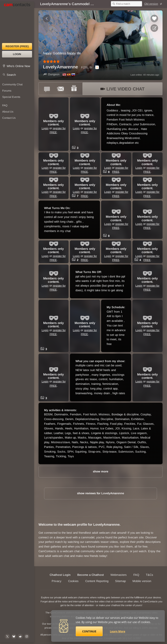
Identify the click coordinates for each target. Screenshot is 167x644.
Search (11, 75)
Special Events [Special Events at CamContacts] (11, 97)
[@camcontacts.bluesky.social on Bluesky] (14, 636)
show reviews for (101, 493)
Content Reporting (97, 581)
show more (101, 471)
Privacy (57, 581)
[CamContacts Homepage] (17, 22)
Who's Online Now (18, 66)
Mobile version (142, 581)
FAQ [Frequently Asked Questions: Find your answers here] (5, 105)
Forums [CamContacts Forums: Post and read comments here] (7, 91)
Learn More (118, 631)
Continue (89, 631)
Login (17, 54)
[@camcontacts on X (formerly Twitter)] (7, 636)
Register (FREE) (17, 46)
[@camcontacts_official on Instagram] (27, 636)
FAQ (136, 575)
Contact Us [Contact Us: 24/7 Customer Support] (9, 118)
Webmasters (119, 575)
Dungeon (51, 74)
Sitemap (120, 581)
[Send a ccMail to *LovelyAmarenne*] (61, 89)
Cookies (73, 581)
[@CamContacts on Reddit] (20, 636)
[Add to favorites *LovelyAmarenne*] (154, 18)
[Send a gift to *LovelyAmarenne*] (74, 89)
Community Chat (12, 84)
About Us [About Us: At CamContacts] (8, 112)
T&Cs (150, 575)
